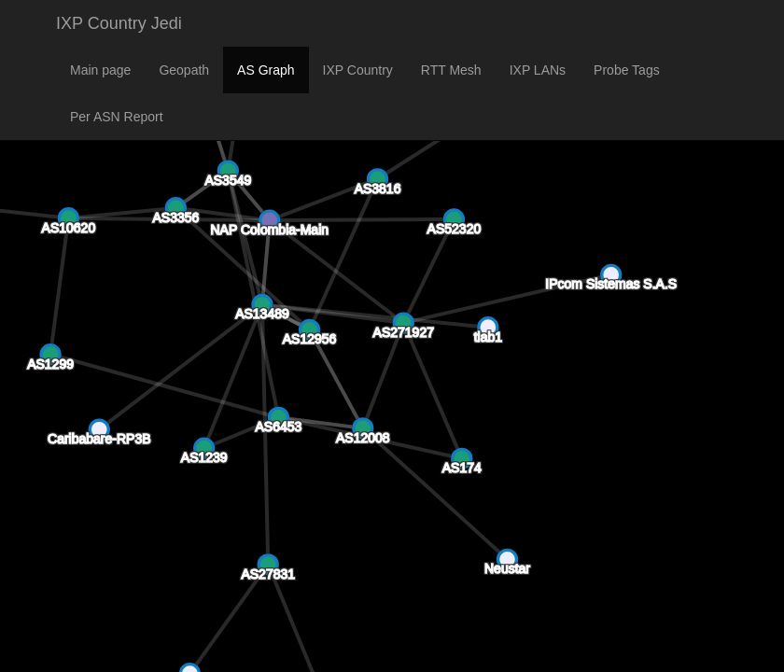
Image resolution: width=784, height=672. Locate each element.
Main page (100, 70)
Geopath (184, 70)
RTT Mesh (451, 70)
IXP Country (358, 70)
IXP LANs (538, 70)
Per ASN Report (117, 117)
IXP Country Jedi (119, 23)
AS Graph (266, 70)
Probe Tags (627, 70)
